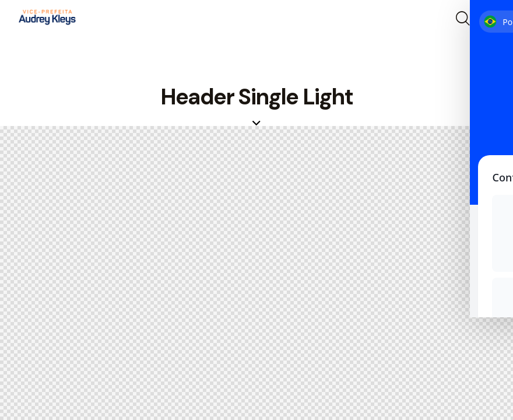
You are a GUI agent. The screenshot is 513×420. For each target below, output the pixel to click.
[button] (488, 19)
